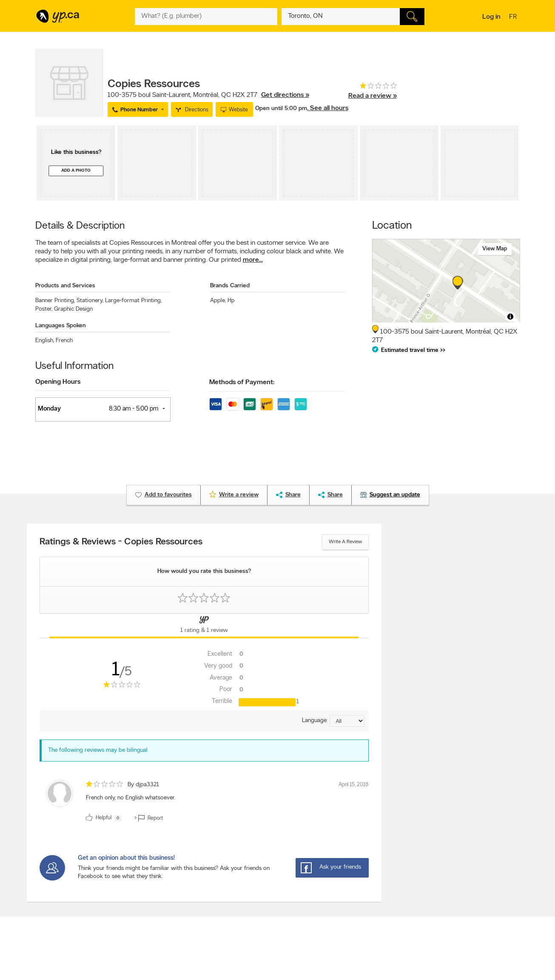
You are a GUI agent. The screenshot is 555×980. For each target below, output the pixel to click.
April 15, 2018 (354, 785)
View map (495, 249)
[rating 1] (373, 88)
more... (253, 260)
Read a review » (373, 96)
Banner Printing (55, 301)
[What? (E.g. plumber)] (206, 17)
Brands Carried (230, 286)
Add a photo (76, 171)
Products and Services (65, 286)
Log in (491, 17)
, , (208, 95)
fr (514, 17)
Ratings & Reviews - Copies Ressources (121, 542)
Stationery (90, 301)
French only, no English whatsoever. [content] (131, 798)
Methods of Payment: (242, 382)
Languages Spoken (61, 326)
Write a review (345, 542)
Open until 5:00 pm (281, 109)
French (64, 341)
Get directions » (285, 95)
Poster (44, 309)
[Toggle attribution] (510, 317)
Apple (218, 301)
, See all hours (328, 108)
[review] (204, 802)
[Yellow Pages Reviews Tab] (204, 626)
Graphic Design (73, 309)
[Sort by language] (347, 721)
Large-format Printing (133, 301)
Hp (231, 301)
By (143, 785)
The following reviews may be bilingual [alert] (98, 750)
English (45, 341)
